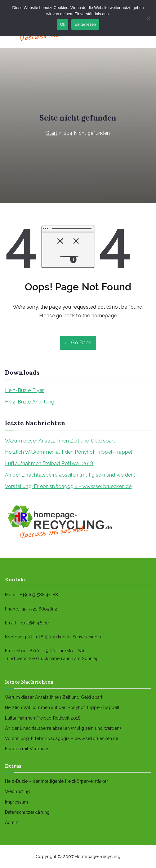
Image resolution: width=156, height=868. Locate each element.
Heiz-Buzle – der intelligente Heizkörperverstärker (56, 781)
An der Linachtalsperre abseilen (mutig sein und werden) (70, 475)
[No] (148, 18)
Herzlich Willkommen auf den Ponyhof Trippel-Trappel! (69, 452)
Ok (63, 24)
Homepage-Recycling (98, 857)
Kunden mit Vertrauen (27, 749)
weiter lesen (85, 24)
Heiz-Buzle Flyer (25, 390)
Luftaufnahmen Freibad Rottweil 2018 (49, 463)
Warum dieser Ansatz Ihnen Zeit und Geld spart (60, 441)
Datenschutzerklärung (27, 812)
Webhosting (18, 791)
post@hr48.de (34, 623)
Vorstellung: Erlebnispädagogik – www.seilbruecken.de (68, 486)
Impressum (16, 802)
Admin (12, 822)
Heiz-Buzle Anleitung (30, 402)
